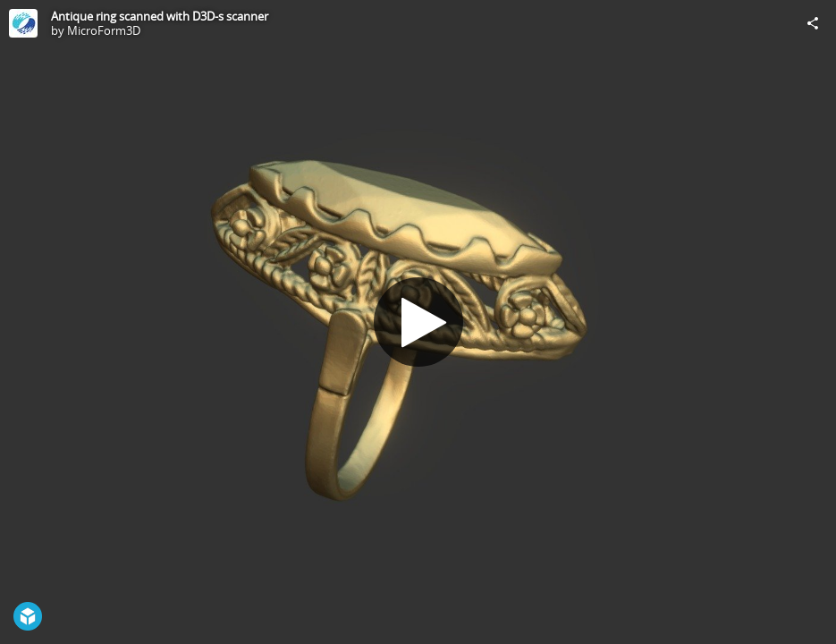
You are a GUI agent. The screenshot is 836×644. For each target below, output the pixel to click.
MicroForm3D (104, 30)
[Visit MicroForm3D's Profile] (23, 23)
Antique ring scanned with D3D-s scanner (160, 16)
